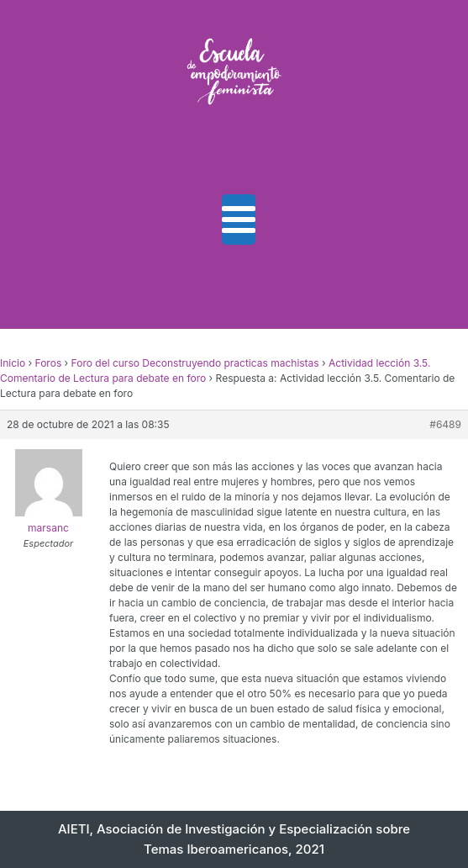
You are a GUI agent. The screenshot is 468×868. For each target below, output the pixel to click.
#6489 (445, 424)
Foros (49, 363)
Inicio (13, 363)
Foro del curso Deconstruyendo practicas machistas (195, 363)
